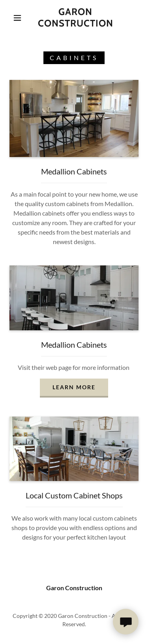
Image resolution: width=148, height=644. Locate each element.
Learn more (74, 387)
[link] (75, 18)
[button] (17, 18)
